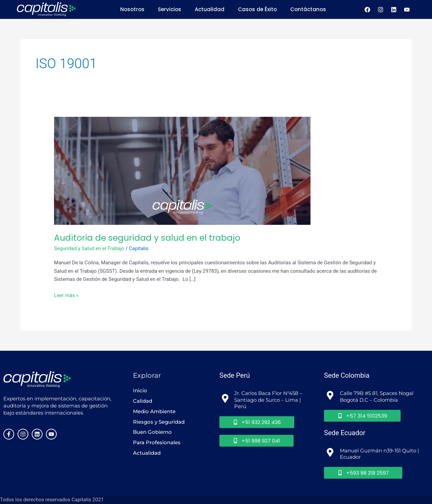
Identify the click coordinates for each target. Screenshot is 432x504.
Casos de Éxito (257, 9)
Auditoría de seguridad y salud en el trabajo (147, 238)
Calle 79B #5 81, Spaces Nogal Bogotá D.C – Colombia (377, 396)
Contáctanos (308, 9)
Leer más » (66, 295)
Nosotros (132, 9)
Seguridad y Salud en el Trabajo (89, 248)
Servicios (170, 9)
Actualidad (210, 9)
